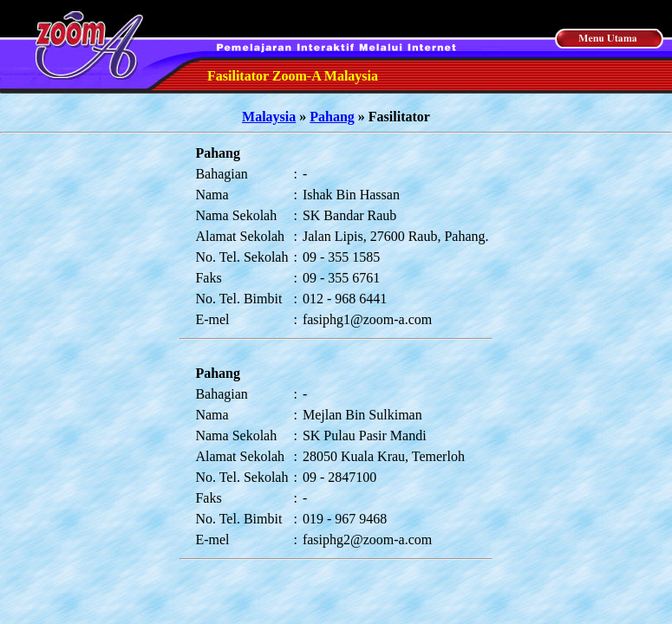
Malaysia (269, 117)
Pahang (332, 117)
